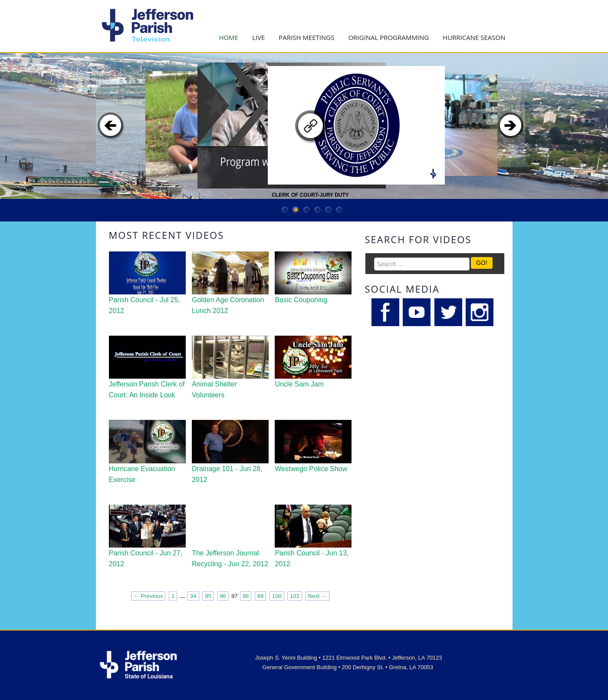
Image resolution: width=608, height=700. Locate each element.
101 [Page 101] (295, 596)
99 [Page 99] (260, 596)
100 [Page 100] (277, 596)
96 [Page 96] (223, 596)
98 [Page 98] (246, 596)
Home (228, 37)
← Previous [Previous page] (148, 596)
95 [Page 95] (208, 596)
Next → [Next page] (317, 596)
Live (258, 37)
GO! (482, 263)
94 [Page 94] (193, 596)
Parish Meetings (306, 37)
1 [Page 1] (173, 596)
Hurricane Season (474, 37)
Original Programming (388, 37)
